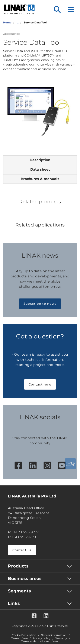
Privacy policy (41, 638)
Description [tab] (40, 160)
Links (14, 603)
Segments (19, 591)
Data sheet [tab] (40, 169)
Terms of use (19, 638)
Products (18, 566)
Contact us (22, 550)
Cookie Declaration (24, 635)
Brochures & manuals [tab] (40, 179)
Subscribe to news (40, 304)
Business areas (25, 578)
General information (54, 635)
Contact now (40, 384)
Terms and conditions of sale (40, 641)
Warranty (61, 638)
